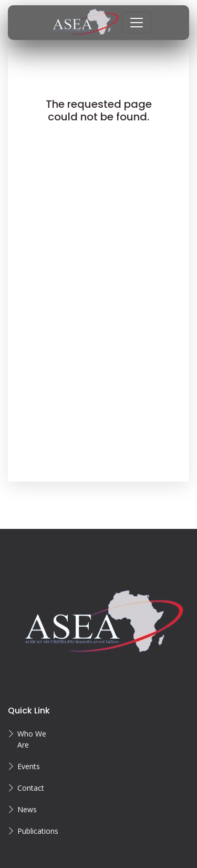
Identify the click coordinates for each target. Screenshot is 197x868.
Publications (38, 831)
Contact (31, 788)
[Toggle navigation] (137, 23)
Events (29, 766)
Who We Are (32, 739)
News (27, 809)
